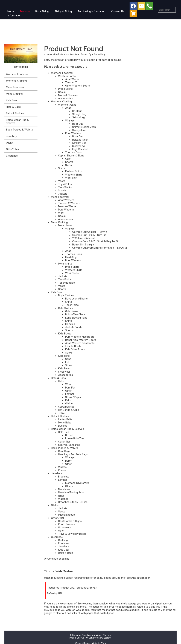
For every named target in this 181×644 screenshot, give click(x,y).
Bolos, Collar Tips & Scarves (17, 121)
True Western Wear (92, 635)
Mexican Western (68, 206)
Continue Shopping (58, 559)
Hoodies (70, 324)
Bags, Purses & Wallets (19, 130)
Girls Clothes (66, 308)
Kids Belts (64, 369)
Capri (68, 159)
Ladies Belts (65, 419)
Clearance (12, 156)
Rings (61, 496)
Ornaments (65, 527)
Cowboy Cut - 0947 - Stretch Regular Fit (95, 241)
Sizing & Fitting (63, 11)
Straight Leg (79, 114)
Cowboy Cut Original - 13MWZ (90, 232)
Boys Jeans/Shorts (76, 299)
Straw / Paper (73, 397)
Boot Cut (78, 124)
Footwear (64, 543)
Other (68, 391)
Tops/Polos (65, 184)
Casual (62, 92)
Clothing (63, 540)
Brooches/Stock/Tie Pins (73, 502)
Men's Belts (65, 423)
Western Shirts (74, 175)
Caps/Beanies (66, 407)
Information (14, 16)
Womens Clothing (16, 81)
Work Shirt (71, 178)
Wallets (62, 467)
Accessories (65, 98)
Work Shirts (72, 273)
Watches (63, 499)
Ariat (68, 108)
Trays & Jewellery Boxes (72, 534)
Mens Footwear (15, 87)
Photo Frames (66, 524)
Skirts (68, 165)
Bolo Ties (64, 432)
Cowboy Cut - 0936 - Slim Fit (89, 235)
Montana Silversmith (77, 483)
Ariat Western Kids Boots (80, 343)
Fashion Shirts (74, 171)
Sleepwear (64, 372)
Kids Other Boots (75, 349)
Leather (70, 394)
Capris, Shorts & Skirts (71, 156)
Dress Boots (65, 89)
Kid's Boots (65, 334)
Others (69, 486)
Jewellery (11, 136)
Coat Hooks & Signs (70, 521)
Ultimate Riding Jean (84, 127)
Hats (61, 381)
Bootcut (77, 111)
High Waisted (80, 149)
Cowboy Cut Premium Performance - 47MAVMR (100, 248)
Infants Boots (73, 346)
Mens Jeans (65, 225)
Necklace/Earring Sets (71, 492)
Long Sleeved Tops (76, 318)
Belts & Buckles (15, 113)
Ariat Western (73, 79)
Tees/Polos (65, 280)
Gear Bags (64, 451)
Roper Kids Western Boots (81, 340)
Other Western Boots (78, 86)
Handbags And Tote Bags (73, 454)
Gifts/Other (13, 149)
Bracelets (64, 477)
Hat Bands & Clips (69, 410)
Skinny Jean (79, 130)
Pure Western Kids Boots (80, 337)
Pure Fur (70, 388)
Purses (62, 470)
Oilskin (10, 143)
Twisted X (71, 82)
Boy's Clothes (66, 295)
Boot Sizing (42, 11)
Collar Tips (64, 442)
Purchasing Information (91, 11)
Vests (62, 181)
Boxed (69, 435)
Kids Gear (12, 100)
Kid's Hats (64, 356)
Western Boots (67, 76)
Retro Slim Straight (83, 245)
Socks (69, 353)
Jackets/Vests (74, 327)
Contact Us (118, 11)
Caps (68, 359)
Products (25, 11)
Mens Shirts (65, 264)
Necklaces (64, 489)
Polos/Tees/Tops (75, 314)
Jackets (63, 194)
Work (61, 213)
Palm (68, 400)
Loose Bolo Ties (75, 438)
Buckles (63, 426)
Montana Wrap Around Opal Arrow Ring (85, 54)
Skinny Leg (78, 117)
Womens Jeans (67, 105)
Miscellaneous (66, 515)
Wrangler (70, 121)
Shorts (69, 162)
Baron (69, 461)
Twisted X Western (69, 203)
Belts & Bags (66, 553)
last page (131, 604)
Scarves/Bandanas (69, 445)
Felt (67, 362)
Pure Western (73, 133)
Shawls (62, 191)
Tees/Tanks (65, 187)
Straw (69, 365)
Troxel (62, 413)
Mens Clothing (14, 94)
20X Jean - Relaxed (83, 238)
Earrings (63, 480)
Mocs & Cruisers (68, 95)
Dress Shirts (72, 267)
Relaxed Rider (80, 140)
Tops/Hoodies (66, 283)
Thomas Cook (74, 152)
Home (11, 11)
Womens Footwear (17, 74)
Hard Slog (71, 257)
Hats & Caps (13, 107)
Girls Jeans (72, 311)
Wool (68, 384)
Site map (107, 635)
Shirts (62, 168)
